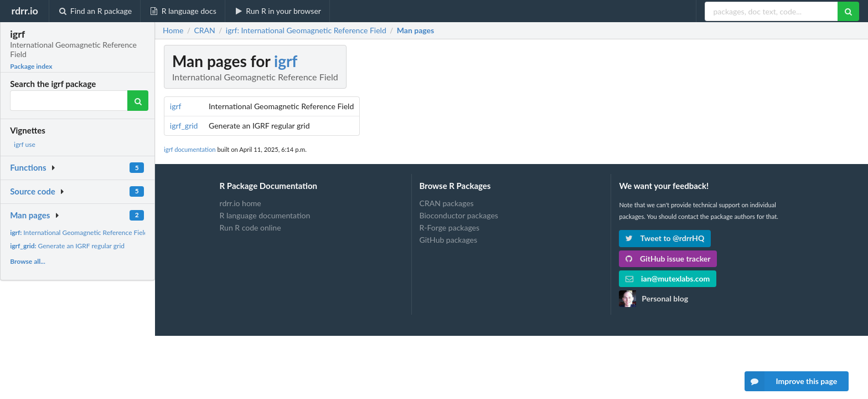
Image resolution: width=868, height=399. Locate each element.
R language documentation (265, 215)
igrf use (25, 144)
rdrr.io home (241, 203)
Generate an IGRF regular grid (67, 246)
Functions (28, 167)
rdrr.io (24, 11)
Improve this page (791, 381)
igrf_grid (184, 126)
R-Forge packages (449, 227)
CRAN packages (447, 203)
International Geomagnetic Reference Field (79, 232)
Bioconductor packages (459, 215)
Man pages (30, 215)
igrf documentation (190, 149)
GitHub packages (449, 240)
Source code (33, 191)
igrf (286, 61)
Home (173, 30)
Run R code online (250, 227)
